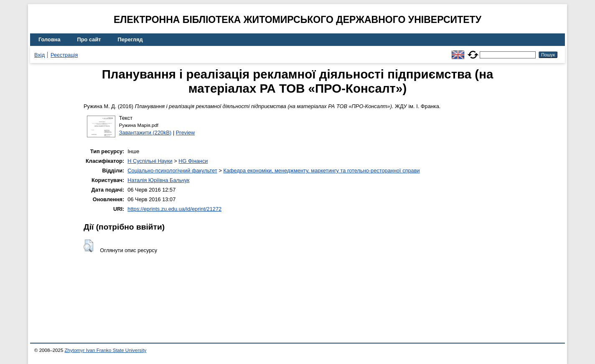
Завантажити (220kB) (145, 133)
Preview (186, 133)
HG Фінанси (193, 161)
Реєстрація (64, 55)
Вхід (39, 55)
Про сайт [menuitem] (89, 39)
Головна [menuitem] (50, 39)
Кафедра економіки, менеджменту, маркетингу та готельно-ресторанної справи (321, 171)
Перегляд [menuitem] (130, 39)
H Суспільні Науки (150, 161)
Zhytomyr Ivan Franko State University (106, 350)
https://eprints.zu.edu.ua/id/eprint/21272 (174, 209)
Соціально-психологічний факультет (172, 171)
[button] (88, 246)
